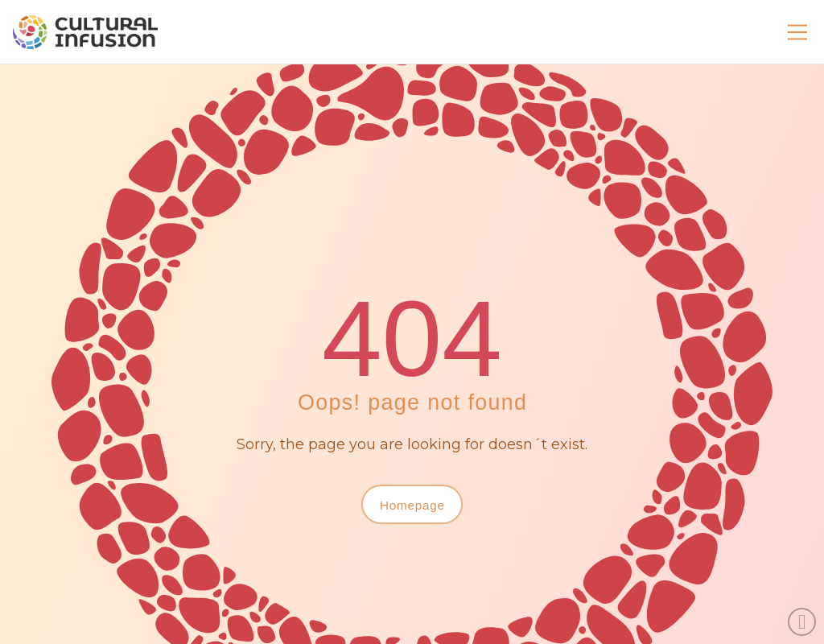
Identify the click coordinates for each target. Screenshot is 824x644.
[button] (797, 32)
